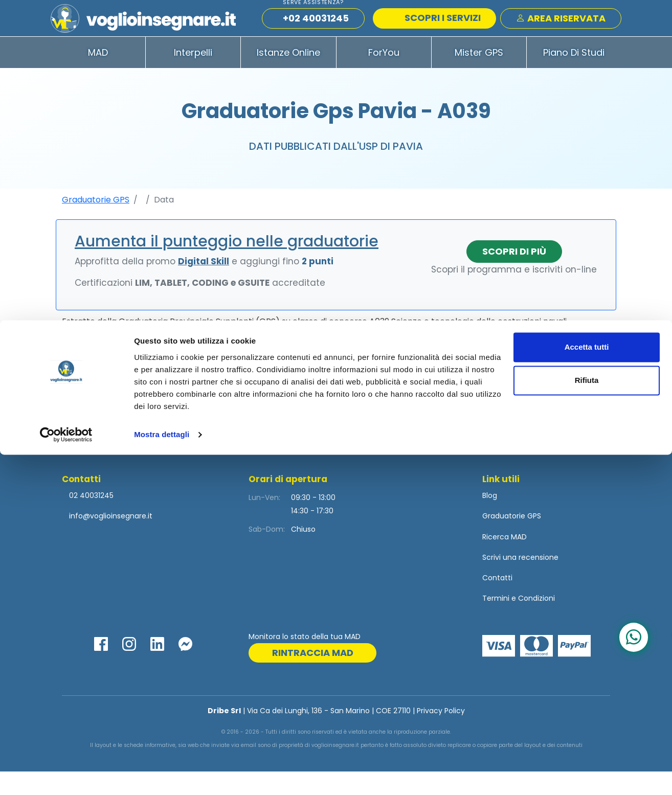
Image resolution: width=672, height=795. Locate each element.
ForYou (384, 76)
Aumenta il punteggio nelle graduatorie (227, 265)
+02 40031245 (316, 30)
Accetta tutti (587, 687)
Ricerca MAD (505, 560)
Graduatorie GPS (96, 223)
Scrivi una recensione (520, 581)
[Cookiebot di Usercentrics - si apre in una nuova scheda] (66, 775)
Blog (490, 519)
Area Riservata (561, 30)
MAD (98, 76)
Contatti (497, 601)
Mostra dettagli (162, 775)
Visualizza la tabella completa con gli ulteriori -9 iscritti (336, 419)
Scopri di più (514, 275)
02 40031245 (90, 519)
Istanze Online (288, 76)
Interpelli (193, 76)
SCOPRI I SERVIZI (436, 29)
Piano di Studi (574, 76)
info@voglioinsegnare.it (111, 539)
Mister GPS (479, 76)
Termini (496, 622)
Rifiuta (587, 721)
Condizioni (536, 622)
